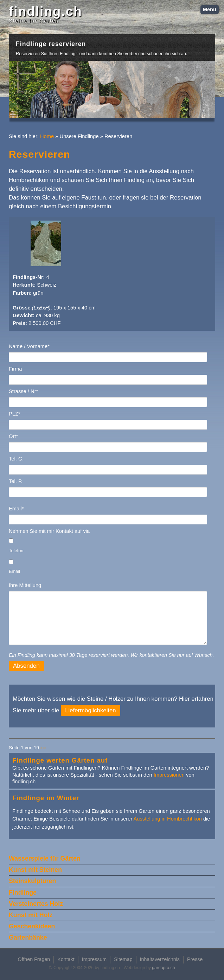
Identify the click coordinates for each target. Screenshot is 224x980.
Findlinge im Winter (46, 798)
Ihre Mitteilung (25, 585)
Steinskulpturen (32, 881)
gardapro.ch (163, 968)
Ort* (13, 436)
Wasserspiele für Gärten (45, 858)
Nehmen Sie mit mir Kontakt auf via (49, 531)
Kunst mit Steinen (35, 870)
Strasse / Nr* (23, 391)
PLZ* (15, 414)
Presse (195, 959)
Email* (16, 509)
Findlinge (23, 893)
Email (14, 571)
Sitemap (123, 959)
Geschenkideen (32, 926)
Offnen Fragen (34, 959)
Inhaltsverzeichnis (160, 959)
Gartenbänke (28, 937)
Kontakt (66, 959)
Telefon (16, 551)
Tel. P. (16, 481)
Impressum (94, 959)
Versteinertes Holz (36, 904)
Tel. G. (16, 459)
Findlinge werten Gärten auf (60, 760)
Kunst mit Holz (31, 915)
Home (47, 136)
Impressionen (169, 775)
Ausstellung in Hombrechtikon (168, 819)
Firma (15, 369)
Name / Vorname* (29, 346)
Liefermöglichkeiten (91, 710)
